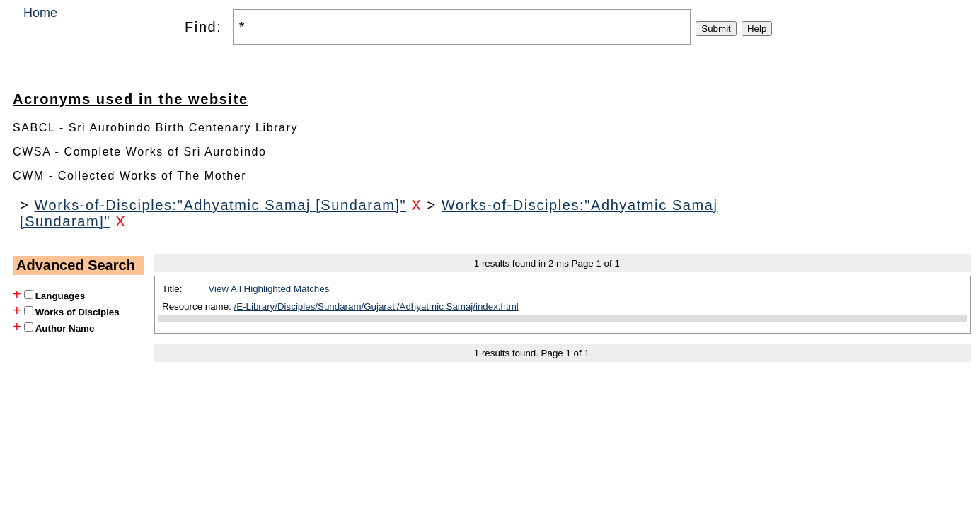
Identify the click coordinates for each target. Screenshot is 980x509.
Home (40, 13)
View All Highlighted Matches (268, 289)
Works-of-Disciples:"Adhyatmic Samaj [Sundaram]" (220, 205)
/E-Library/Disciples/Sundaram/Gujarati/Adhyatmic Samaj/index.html (376, 306)
